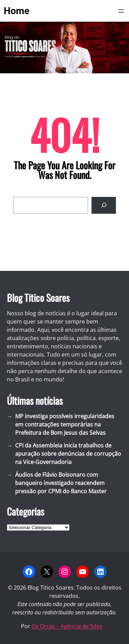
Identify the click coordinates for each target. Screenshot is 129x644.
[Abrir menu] (121, 11)
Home (17, 11)
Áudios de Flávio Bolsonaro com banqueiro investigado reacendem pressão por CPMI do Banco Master (61, 483)
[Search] (104, 205)
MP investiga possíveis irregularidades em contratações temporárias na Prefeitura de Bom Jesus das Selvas (65, 424)
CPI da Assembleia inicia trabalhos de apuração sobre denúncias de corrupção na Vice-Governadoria (68, 454)
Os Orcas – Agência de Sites (67, 626)
